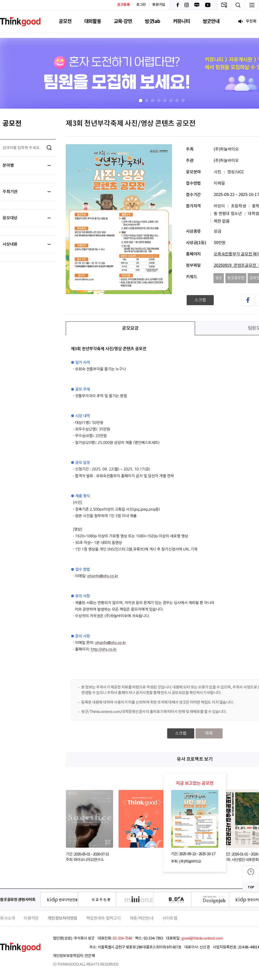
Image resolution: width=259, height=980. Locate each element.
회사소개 (7, 918)
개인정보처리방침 (62, 918)
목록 (209, 733)
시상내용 (27, 244)
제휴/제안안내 (142, 918)
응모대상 (27, 218)
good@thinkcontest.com (202, 938)
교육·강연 (123, 21)
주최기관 (27, 192)
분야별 (27, 165)
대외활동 (93, 21)
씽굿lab (153, 21)
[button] (141, 101)
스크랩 (200, 300)
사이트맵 (170, 918)
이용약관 (31, 918)
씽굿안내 (211, 21)
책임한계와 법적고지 (104, 918)
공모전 (65, 21)
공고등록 (124, 5)
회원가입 (159, 5)
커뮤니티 (181, 21)
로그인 (141, 5)
